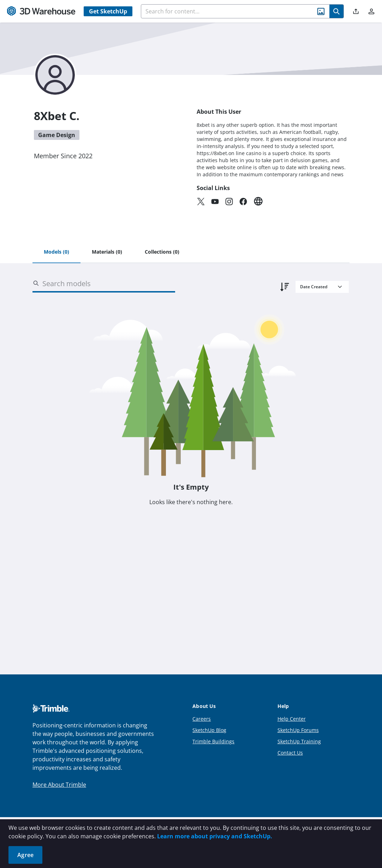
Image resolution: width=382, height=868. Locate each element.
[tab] (56, 252)
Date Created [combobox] (314, 287)
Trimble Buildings (213, 741)
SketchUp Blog (209, 730)
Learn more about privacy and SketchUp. (215, 836)
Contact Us (290, 753)
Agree (25, 855)
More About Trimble (59, 785)
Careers (202, 719)
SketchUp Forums (298, 730)
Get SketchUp (108, 11)
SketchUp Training (299, 741)
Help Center (292, 719)
